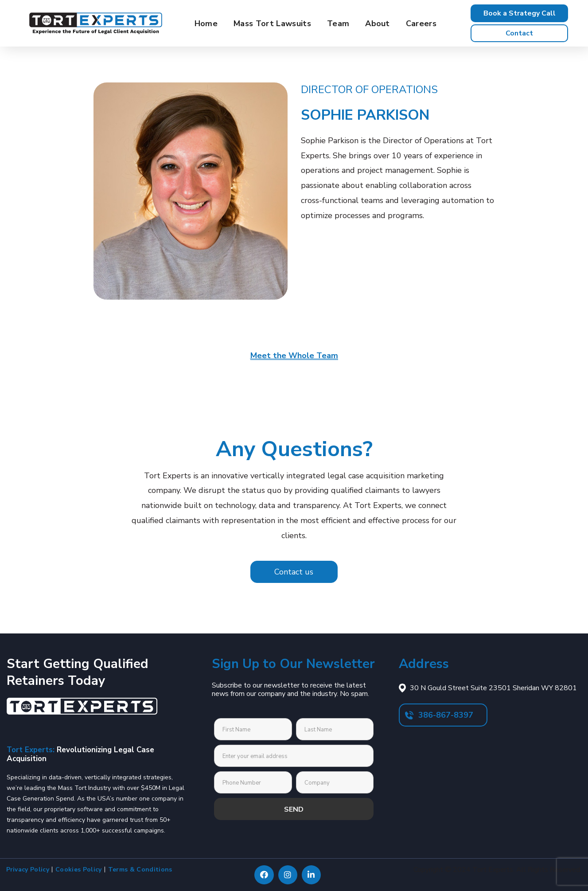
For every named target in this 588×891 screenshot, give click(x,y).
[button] (519, 13)
